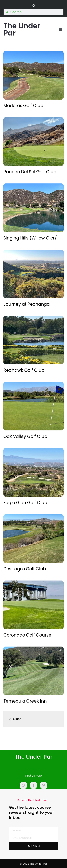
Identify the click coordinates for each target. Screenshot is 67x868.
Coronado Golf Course (27, 635)
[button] (60, 30)
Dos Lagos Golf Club (25, 569)
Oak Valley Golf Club (25, 436)
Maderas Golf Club (23, 106)
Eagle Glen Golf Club (25, 503)
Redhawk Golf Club (24, 370)
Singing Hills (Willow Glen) (31, 238)
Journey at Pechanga (27, 304)
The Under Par (22, 29)
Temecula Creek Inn (25, 701)
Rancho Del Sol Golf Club (30, 172)
